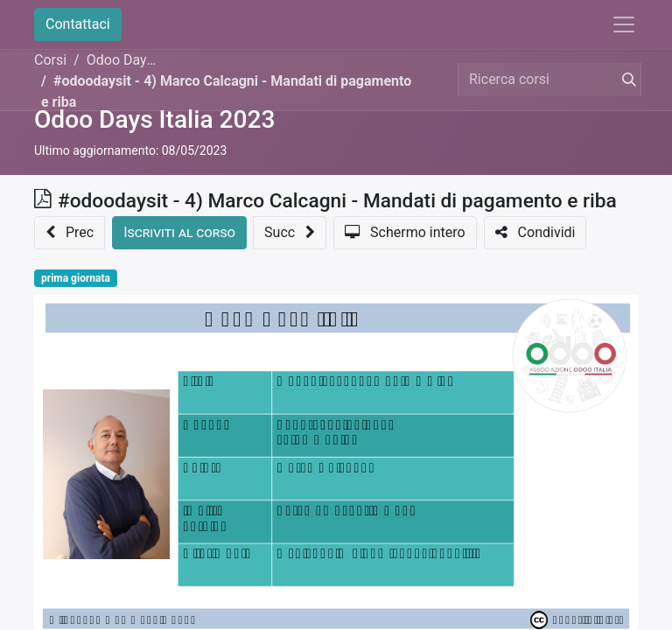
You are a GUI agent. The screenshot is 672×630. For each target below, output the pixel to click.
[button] (70, 233)
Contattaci (78, 24)
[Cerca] (626, 80)
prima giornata (76, 278)
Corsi (50, 60)
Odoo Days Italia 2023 (154, 119)
